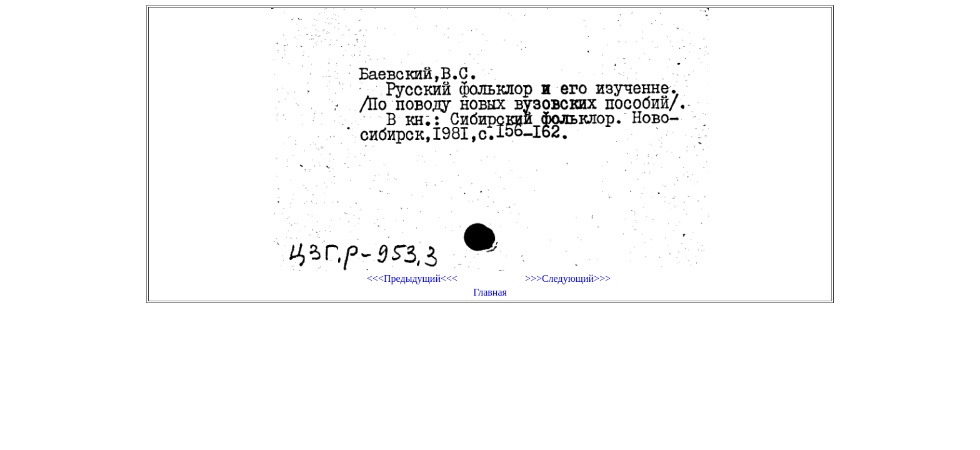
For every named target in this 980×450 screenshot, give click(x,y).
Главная (490, 292)
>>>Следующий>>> (568, 278)
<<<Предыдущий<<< (412, 278)
